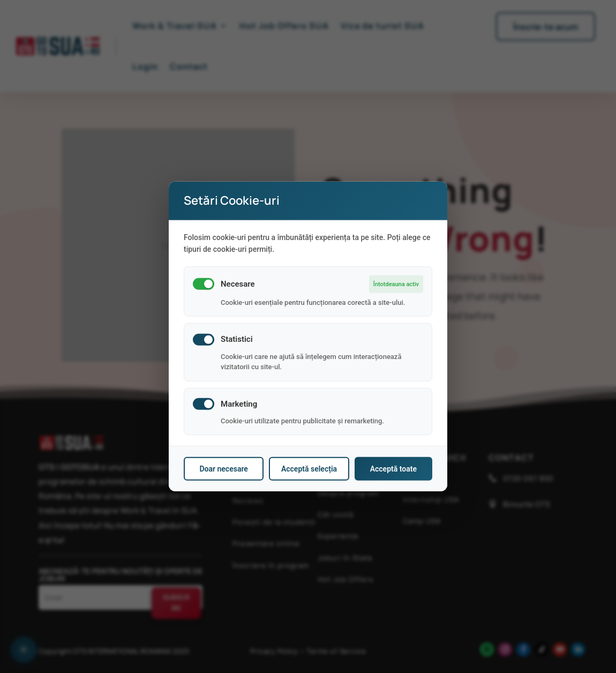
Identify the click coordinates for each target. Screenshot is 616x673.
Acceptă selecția (309, 469)
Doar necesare (223, 469)
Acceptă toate (393, 469)
